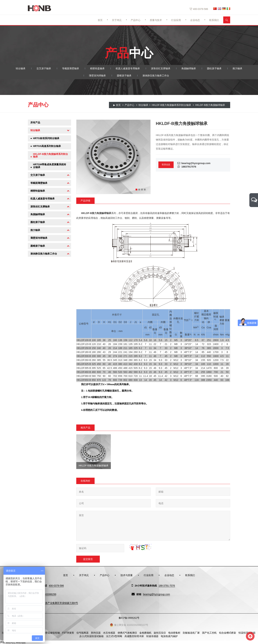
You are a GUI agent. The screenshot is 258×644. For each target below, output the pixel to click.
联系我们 (214, 20)
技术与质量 (127, 575)
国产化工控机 (209, 633)
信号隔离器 (82, 633)
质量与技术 (156, 20)
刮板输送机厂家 (191, 633)
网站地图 (21, 642)
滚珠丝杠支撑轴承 (161, 68)
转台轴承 (21, 68)
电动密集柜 (174, 633)
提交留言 (88, 559)
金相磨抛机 (145, 633)
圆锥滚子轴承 (124, 76)
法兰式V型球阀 (114, 636)
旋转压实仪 (160, 633)
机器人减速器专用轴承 (128, 68)
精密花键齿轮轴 (51, 633)
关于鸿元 (117, 20)
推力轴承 (237, 68)
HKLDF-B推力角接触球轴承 (210, 105)
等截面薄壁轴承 (71, 68)
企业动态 (195, 20)
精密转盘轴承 (97, 68)
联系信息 (166, 165)
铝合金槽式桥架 (228, 633)
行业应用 (176, 20)
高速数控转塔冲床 (134, 636)
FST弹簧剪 (68, 633)
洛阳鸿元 (10, 642)
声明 (2, 642)
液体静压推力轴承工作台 (156, 76)
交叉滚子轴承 (44, 68)
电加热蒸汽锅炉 (169, 636)
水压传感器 (109, 633)
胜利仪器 (96, 633)
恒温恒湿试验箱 (247, 633)
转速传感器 (152, 636)
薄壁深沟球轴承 (97, 76)
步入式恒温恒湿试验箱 (91, 636)
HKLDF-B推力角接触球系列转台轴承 (171, 105)
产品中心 (136, 20)
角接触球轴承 (189, 68)
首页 (100, 20)
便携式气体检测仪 (127, 633)
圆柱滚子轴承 (214, 68)
